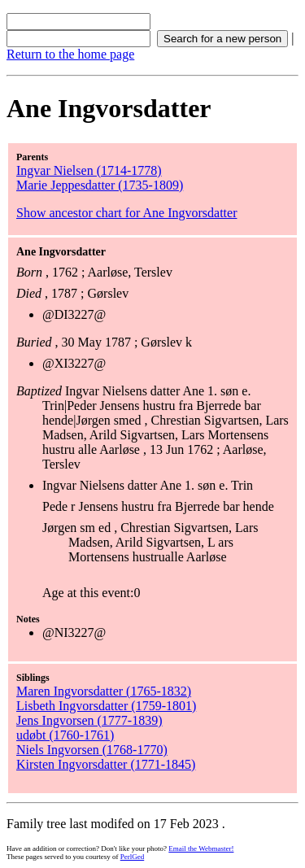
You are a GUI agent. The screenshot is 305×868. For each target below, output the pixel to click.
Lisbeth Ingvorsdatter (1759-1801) (106, 706)
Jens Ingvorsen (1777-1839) (89, 720)
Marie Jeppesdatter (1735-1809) (100, 185)
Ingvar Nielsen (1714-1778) (89, 170)
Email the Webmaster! (201, 848)
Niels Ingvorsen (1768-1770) (92, 750)
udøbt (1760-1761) (65, 735)
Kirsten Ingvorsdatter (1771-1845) (106, 764)
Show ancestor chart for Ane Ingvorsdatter (126, 213)
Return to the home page (70, 54)
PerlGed (133, 857)
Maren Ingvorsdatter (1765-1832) (104, 691)
